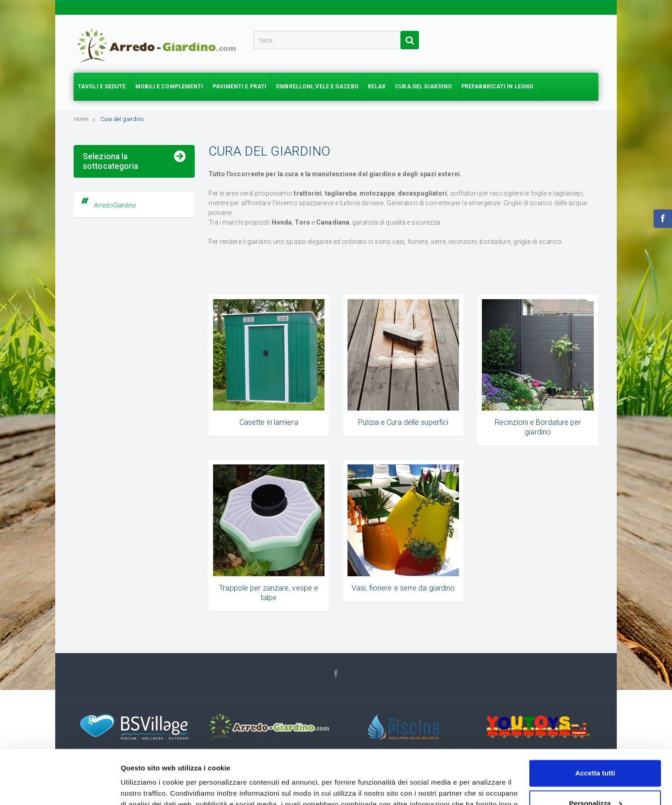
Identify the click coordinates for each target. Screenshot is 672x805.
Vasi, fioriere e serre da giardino (403, 588)
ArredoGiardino (115, 296)
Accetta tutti (595, 719)
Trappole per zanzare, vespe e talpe (134, 233)
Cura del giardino (122, 119)
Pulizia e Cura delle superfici (403, 422)
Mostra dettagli (145, 787)
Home (85, 119)
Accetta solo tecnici (595, 779)
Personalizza (595, 749)
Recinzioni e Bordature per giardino (134, 216)
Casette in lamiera (269, 422)
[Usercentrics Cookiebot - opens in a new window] (60, 787)
